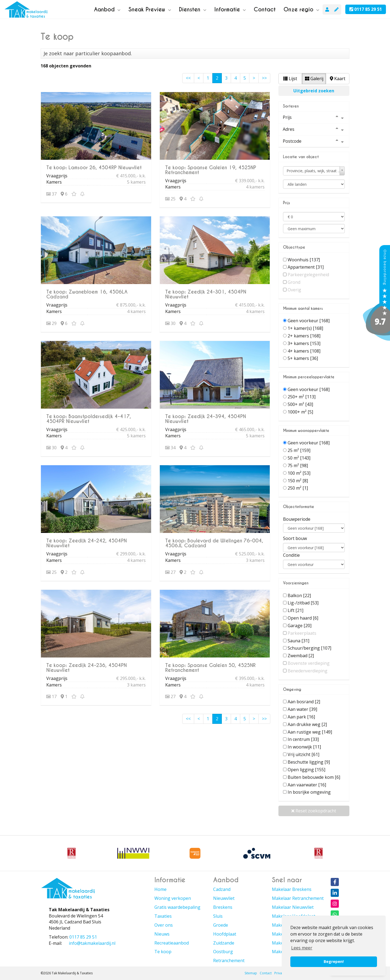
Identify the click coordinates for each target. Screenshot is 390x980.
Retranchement (229, 961)
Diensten (193, 9)
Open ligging (306, 770)
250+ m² (302, 397)
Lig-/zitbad (303, 603)
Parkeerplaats (302, 633)
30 (170, 323)
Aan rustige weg (310, 732)
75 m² (298, 465)
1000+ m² (300, 412)
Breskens (223, 907)
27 (170, 572)
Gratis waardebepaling (177, 907)
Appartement (306, 267)
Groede (221, 925)
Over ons (164, 925)
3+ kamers (304, 343)
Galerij (314, 79)
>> (264, 78)
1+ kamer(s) (305, 328)
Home (160, 889)
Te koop (163, 952)
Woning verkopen (173, 898)
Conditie (291, 555)
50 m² (299, 458)
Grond (294, 282)
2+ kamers (304, 336)
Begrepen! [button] (334, 961)
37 (51, 194)
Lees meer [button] (302, 948)
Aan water (302, 709)
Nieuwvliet (224, 898)
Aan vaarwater (307, 785)
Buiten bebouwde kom (314, 777)
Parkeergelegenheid (308, 275)
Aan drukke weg (307, 724)
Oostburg (223, 952)
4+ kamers (304, 351)
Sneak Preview (150, 9)
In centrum (303, 739)
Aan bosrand (304, 702)
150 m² (298, 481)
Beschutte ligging (309, 762)
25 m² (299, 450)
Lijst (290, 79)
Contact (265, 9)
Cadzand (222, 889)
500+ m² (300, 404)
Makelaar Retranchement (298, 898)
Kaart (338, 79)
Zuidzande (224, 943)
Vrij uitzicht (303, 754)
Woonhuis (304, 260)
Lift (295, 610)
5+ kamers (303, 358)
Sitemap (251, 973)
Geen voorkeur (309, 321)
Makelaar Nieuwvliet (293, 907)
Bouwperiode (297, 519)
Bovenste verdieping (309, 663)
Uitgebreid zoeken (314, 91)
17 (51, 696)
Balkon (299, 595)
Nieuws (162, 934)
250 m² (298, 488)
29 (51, 323)
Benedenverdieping (308, 671)
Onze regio (301, 9)
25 (170, 199)
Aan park (301, 717)
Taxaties (163, 916)
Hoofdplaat (225, 934)
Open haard (303, 618)
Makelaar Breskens (292, 889)
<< (188, 78)
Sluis (218, 916)
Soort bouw (295, 538)
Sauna (298, 641)
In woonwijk (304, 747)
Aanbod (107, 9)
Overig (294, 290)
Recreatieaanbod (172, 943)
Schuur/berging (309, 648)
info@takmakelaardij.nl (92, 943)
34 (170, 448)
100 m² (299, 473)
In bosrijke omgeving (309, 792)
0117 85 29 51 (366, 9)
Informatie (230, 9)
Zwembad (301, 656)
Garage (300, 626)
